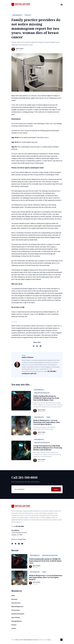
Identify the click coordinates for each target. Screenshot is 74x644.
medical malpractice (17, 15)
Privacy (49, 640)
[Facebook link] (16, 544)
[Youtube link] (22, 544)
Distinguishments (17, 621)
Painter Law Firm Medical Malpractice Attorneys (27, 640)
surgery (48, 417)
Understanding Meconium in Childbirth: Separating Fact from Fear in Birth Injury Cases (46, 398)
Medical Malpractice (17, 607)
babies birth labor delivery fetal (42, 393)
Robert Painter (20, 49)
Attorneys (14, 599)
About (13, 596)
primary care (28, 15)
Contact (56, 489)
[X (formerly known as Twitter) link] (12, 544)
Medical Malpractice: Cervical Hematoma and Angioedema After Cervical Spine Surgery (47, 422)
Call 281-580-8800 (24, 477)
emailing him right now (29, 374)
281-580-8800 (52, 371)
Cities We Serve (16, 603)
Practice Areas (16, 610)
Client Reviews (16, 617)
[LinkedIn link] (19, 544)
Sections (14, 625)
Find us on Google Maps (19, 539)
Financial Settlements (18, 614)
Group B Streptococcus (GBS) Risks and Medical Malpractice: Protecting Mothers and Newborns (48, 448)
